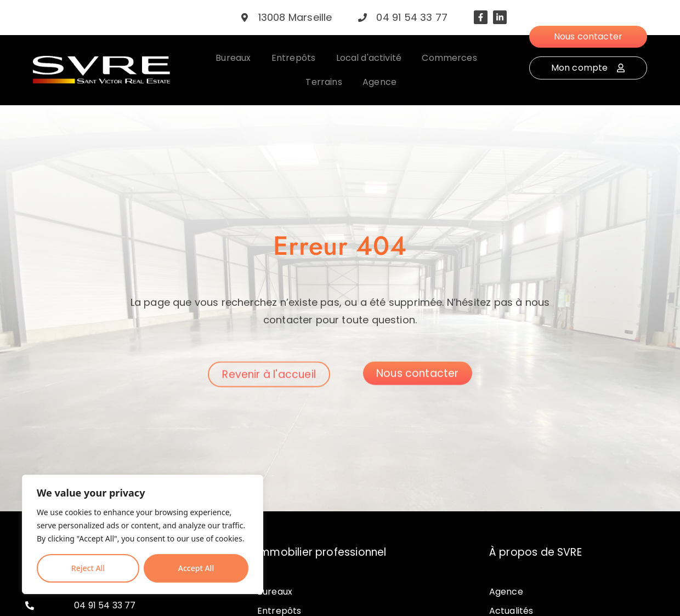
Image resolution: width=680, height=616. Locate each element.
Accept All (196, 568)
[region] (143, 534)
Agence (506, 592)
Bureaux (275, 592)
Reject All (88, 568)
